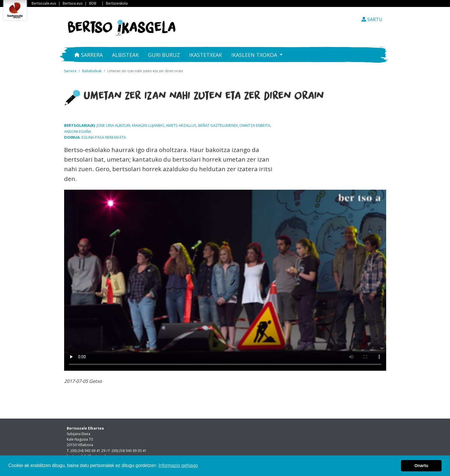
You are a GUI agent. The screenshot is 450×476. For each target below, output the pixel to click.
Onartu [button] (421, 466)
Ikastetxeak (206, 55)
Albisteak (125, 55)
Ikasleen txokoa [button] (255, 55)
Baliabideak (92, 71)
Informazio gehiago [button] (178, 465)
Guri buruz (164, 55)
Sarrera (88, 55)
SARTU (372, 19)
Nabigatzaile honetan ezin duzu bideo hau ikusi (225, 280)
